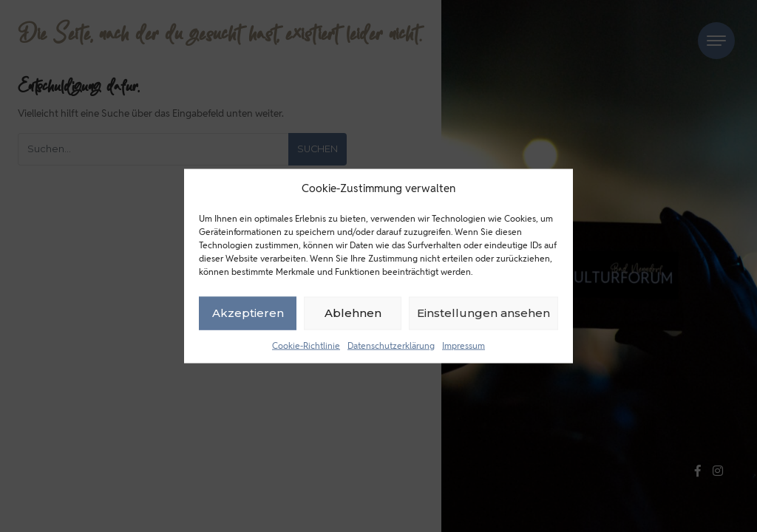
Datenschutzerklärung (391, 345)
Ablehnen (353, 313)
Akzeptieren (248, 313)
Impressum (464, 345)
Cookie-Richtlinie (306, 345)
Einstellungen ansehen (483, 313)
